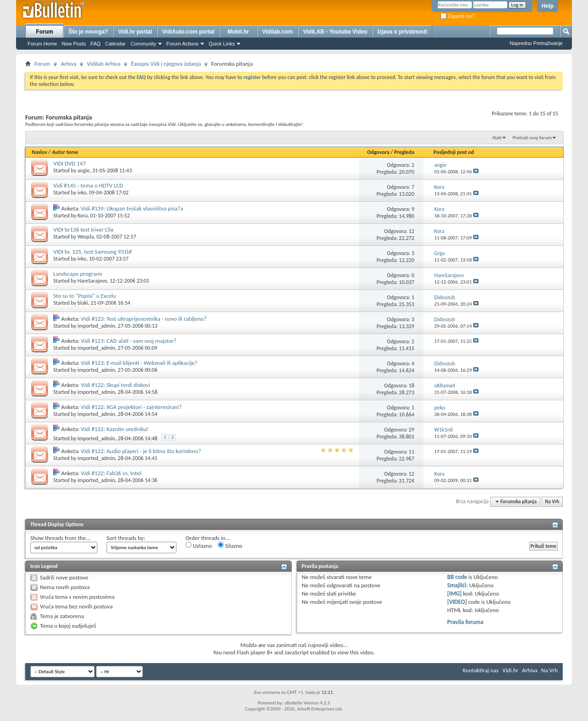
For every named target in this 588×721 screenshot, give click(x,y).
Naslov (40, 152)
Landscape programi (78, 274)
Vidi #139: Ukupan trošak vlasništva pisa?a (132, 208)
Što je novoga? (88, 32)
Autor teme (65, 152)
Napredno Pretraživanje (536, 43)
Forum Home (42, 44)
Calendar (116, 44)
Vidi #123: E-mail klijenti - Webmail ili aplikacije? (139, 363)
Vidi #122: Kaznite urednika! (115, 429)
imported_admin (96, 326)
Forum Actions (182, 44)
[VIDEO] (457, 602)
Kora (83, 216)
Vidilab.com (278, 32)
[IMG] (455, 593)
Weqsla (86, 237)
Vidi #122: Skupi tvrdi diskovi (115, 385)
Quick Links (222, 44)
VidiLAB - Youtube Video (335, 32)
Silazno (230, 545)
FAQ (96, 44)
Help (548, 6)
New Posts (74, 44)
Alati (497, 138)
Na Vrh (552, 502)
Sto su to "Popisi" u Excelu (85, 296)
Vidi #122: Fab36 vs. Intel (111, 473)
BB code (457, 577)
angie (84, 170)
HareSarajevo (92, 281)
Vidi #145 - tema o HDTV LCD (88, 185)
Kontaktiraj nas (481, 670)
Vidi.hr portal (135, 32)
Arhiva (68, 64)
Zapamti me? (458, 16)
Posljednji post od (454, 152)
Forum (44, 32)
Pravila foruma (466, 622)
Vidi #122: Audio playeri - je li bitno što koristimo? (141, 451)
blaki (83, 303)
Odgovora (378, 152)
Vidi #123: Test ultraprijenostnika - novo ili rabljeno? (144, 319)
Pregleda (404, 152)
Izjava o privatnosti (402, 32)
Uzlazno (199, 545)
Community (143, 44)
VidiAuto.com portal (188, 32)
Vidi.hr (511, 670)
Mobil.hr (238, 32)
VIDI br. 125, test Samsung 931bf (93, 252)
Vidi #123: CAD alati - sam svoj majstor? (129, 341)
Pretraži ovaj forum (532, 138)
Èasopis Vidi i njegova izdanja (166, 64)
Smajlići (457, 585)
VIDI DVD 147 (70, 163)
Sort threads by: (126, 538)
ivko (82, 193)
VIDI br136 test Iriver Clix (83, 230)
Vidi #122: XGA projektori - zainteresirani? (131, 407)
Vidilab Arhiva (104, 64)
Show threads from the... (60, 538)
